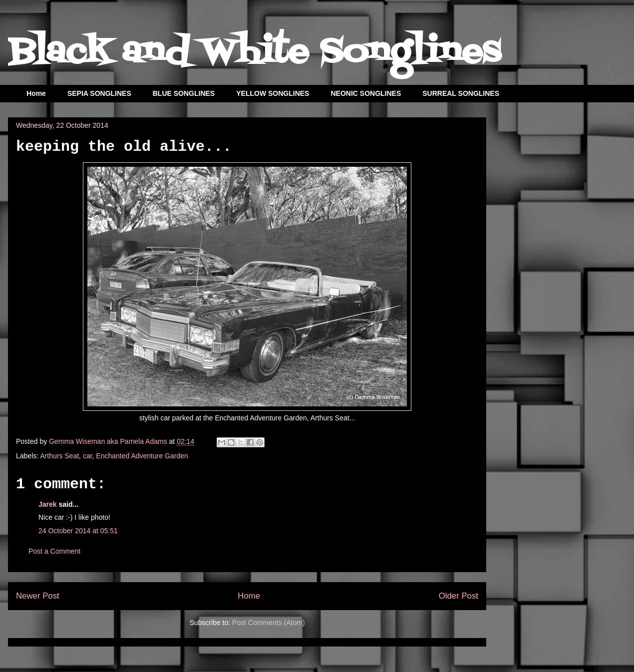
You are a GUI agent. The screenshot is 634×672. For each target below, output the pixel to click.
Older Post (459, 596)
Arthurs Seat (59, 456)
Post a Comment (54, 551)
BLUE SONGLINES (184, 93)
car (88, 456)
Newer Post (38, 596)
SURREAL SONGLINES (461, 93)
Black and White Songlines (254, 53)
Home (36, 93)
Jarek (48, 504)
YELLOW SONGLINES (273, 93)
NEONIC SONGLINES (366, 93)
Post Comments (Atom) (268, 623)
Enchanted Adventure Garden (142, 456)
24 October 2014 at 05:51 (78, 531)
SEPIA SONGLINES (99, 93)
